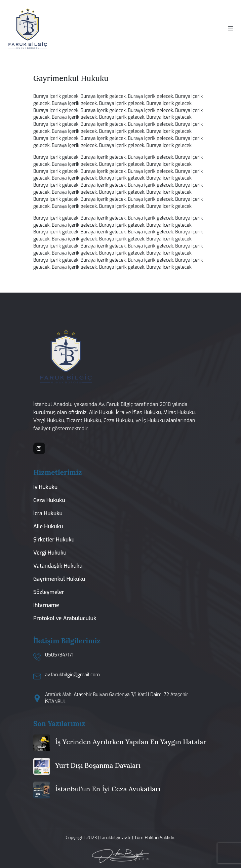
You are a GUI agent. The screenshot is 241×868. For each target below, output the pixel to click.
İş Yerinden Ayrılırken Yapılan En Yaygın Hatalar (131, 742)
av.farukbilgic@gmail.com (72, 675)
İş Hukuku (45, 487)
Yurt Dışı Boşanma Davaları (98, 765)
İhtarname (46, 605)
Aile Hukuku (48, 526)
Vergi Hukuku (50, 553)
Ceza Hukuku (49, 500)
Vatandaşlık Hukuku (58, 566)
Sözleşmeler (49, 592)
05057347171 (59, 655)
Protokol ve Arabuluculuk (65, 618)
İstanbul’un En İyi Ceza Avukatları (108, 789)
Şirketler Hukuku (54, 540)
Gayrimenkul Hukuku (59, 579)
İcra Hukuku (48, 513)
